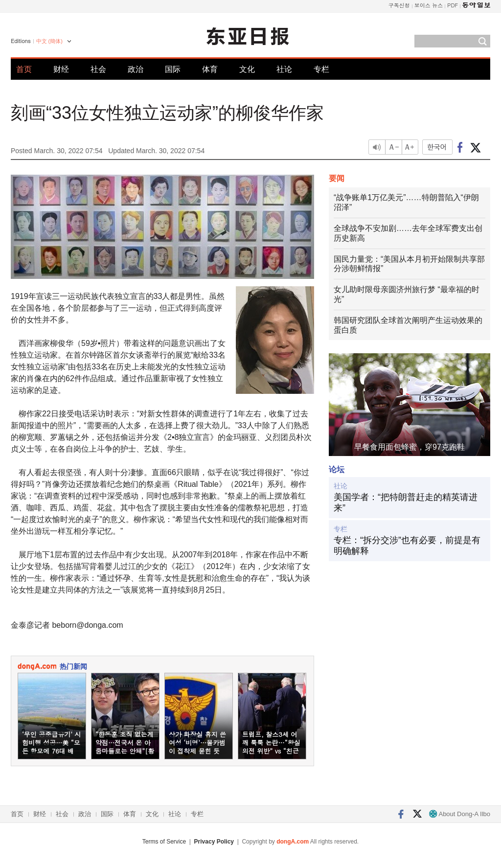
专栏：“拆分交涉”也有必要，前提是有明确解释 (407, 546)
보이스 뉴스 (429, 5)
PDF (453, 5)
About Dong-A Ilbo (460, 814)
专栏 (321, 69)
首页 (24, 69)
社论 (284, 69)
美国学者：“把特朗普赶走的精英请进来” (406, 503)
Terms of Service (164, 842)
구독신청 (399, 5)
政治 (136, 69)
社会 (98, 69)
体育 (210, 69)
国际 (173, 69)
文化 (247, 69)
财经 (61, 69)
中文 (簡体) (49, 41)
